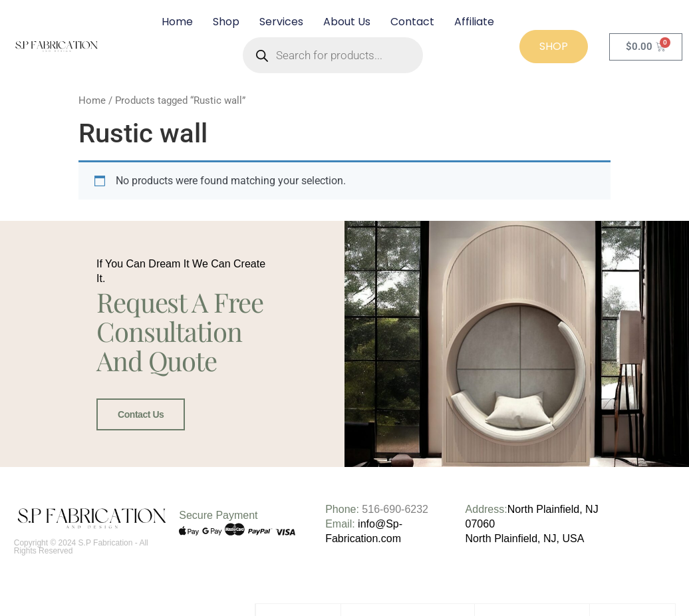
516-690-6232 (395, 509)
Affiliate (474, 22)
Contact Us (141, 414)
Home (177, 22)
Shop (226, 22)
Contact (412, 22)
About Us (347, 22)
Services (281, 22)
